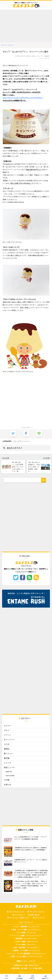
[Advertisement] (26, 26)
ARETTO (9, 772)
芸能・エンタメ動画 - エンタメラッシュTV (27, 957)
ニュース (7, 763)
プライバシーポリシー (37, 912)
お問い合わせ (35, 915)
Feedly (29, 581)
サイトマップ (40, 918)
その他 (7, 780)
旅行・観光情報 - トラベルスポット (27, 948)
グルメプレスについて (17, 912)
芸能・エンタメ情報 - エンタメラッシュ (27, 930)
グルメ (16, 441)
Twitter (16, 581)
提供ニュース (9, 767)
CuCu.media (10, 776)
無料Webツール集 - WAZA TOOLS (27, 965)
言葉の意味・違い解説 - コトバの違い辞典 (27, 968)
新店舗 (7, 758)
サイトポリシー (20, 915)
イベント (7, 735)
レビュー (7, 726)
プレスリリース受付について (20, 918)
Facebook (23, 581)
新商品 (7, 749)
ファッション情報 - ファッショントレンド (27, 936)
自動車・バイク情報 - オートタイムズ (27, 951)
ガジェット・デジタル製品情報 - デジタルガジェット (27, 954)
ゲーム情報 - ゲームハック (27, 933)
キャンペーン (25, 441)
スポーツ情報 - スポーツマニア (27, 942)
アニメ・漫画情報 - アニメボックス (27, 927)
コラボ (7, 744)
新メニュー (8, 754)
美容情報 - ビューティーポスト (27, 939)
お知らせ (7, 785)
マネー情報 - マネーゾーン (27, 945)
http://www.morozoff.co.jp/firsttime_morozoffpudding (23, 98)
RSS (36, 581)
